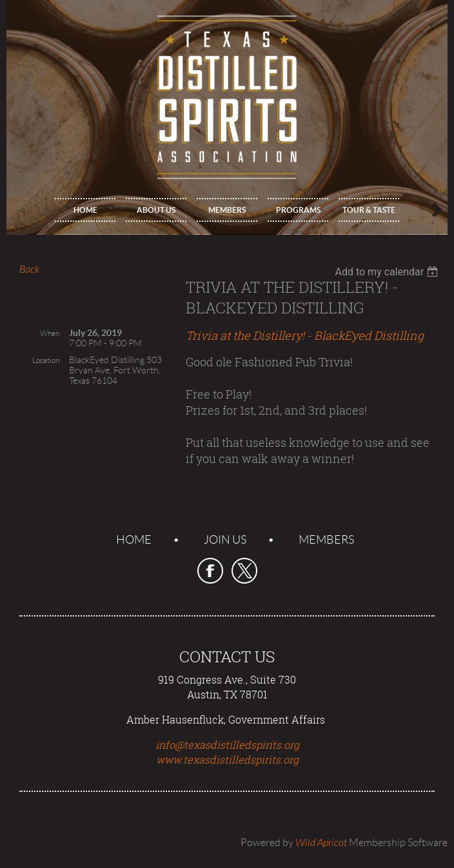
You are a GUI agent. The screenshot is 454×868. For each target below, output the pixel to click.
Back (29, 270)
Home (134, 540)
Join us (225, 540)
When (50, 333)
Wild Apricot (321, 843)
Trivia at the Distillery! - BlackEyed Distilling (305, 335)
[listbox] (388, 272)
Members (326, 540)
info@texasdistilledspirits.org (227, 745)
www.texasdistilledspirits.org (227, 760)
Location (46, 360)
